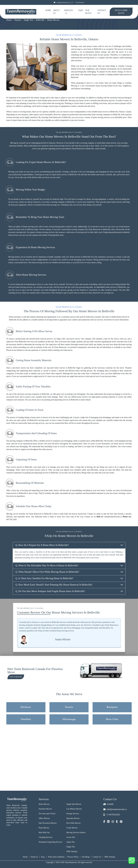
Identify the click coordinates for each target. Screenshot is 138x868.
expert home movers (20, 120)
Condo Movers (72, 828)
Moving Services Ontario (76, 833)
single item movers (77, 376)
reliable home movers (100, 112)
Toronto (69, 707)
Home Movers (44, 804)
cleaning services (15, 293)
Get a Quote (16, 677)
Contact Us (102, 12)
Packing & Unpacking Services (50, 842)
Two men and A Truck (47, 814)
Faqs (43, 857)
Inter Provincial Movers (48, 823)
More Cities (112, 719)
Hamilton (26, 719)
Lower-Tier (71, 837)
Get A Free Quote (121, 12)
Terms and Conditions (56, 857)
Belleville (40, 20)
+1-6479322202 (78, 3)
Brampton (112, 707)
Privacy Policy (73, 857)
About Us (56, 12)
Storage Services (73, 814)
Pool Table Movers (73, 823)
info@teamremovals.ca (62, 3)
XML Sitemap (72, 851)
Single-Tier (71, 847)
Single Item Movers (74, 804)
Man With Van (44, 833)
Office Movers (44, 818)
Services (69, 12)
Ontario (18, 20)
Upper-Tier (70, 842)
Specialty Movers (73, 818)
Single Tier (29, 20)
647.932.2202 (12, 519)
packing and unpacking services (56, 400)
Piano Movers (44, 828)
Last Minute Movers (74, 809)
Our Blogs (88, 12)
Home (48, 10)
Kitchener (26, 707)
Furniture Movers (45, 809)
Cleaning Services (45, 837)
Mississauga (69, 719)
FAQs (81, 10)
